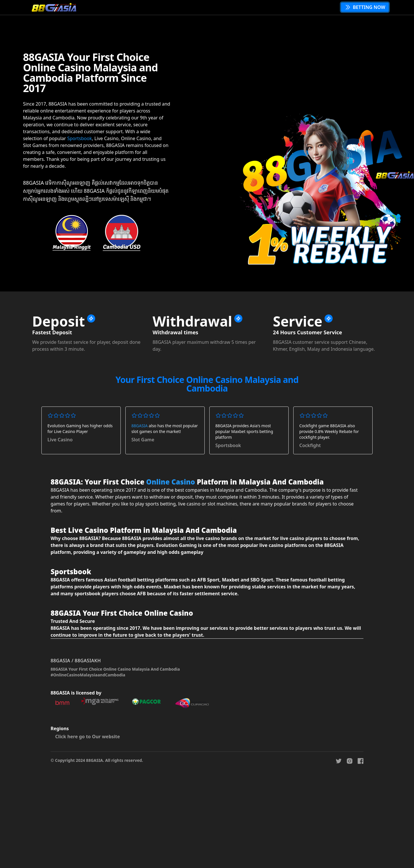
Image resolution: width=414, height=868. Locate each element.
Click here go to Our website (88, 737)
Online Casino (170, 482)
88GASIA (140, 426)
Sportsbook (80, 138)
